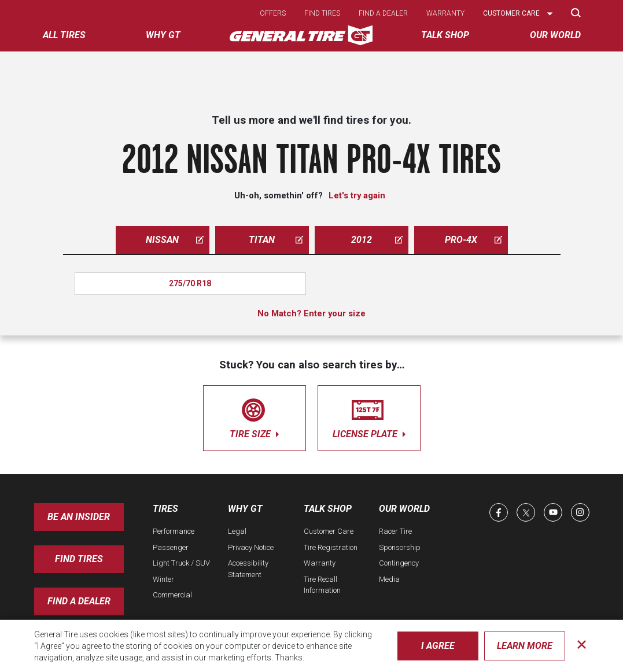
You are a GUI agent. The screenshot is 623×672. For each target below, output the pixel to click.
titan (276, 240)
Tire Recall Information (322, 585)
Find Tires (79, 559)
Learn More (525, 646)
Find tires (322, 13)
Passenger (171, 547)
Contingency (399, 563)
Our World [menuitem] (555, 35)
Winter (163, 579)
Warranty (445, 13)
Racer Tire (395, 531)
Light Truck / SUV (181, 563)
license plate (369, 416)
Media (389, 579)
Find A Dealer (79, 601)
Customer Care (329, 531)
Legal (237, 531)
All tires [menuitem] (64, 35)
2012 (377, 240)
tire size (255, 416)
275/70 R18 (190, 283)
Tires (165, 509)
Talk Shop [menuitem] (445, 35)
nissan (175, 240)
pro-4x (473, 240)
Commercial (172, 595)
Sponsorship (400, 547)
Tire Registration (331, 547)
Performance (174, 531)
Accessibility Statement (248, 569)
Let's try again (357, 195)
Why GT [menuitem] (163, 35)
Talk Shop (328, 509)
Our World (404, 509)
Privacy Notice (251, 547)
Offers (273, 13)
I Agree (438, 646)
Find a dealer (383, 13)
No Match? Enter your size (311, 313)
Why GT (245, 509)
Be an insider (79, 517)
